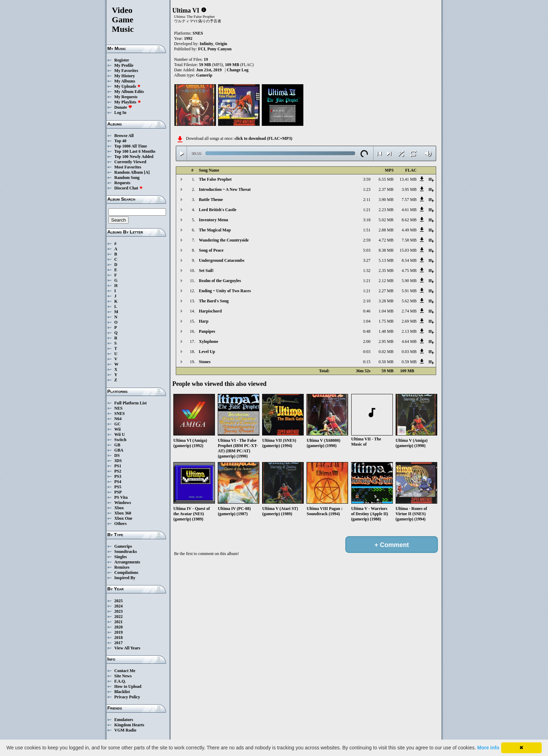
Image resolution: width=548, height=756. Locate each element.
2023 (118, 611)
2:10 (367, 301)
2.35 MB (386, 271)
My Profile (124, 65)
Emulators (124, 720)
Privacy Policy (127, 697)
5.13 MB (386, 260)
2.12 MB (386, 281)
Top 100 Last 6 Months (135, 151)
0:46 (367, 311)
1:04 (367, 321)
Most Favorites (128, 167)
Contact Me (125, 671)
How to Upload (128, 686)
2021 (118, 622)
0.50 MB (386, 362)
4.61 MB (409, 210)
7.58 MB (409, 240)
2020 (118, 627)
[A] (147, 172)
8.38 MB (386, 250)
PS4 (118, 482)
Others (120, 524)
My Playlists (128, 102)
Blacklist (122, 692)
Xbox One (123, 518)
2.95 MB (386, 341)
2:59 (367, 240)
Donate (123, 107)
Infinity (206, 44)
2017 (118, 643)
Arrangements (127, 562)
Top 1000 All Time (131, 146)
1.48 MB (386, 331)
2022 (118, 617)
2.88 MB (386, 230)
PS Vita (121, 497)
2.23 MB (386, 210)
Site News (123, 676)
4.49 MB (409, 230)
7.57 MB (409, 200)
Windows (123, 503)
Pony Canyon (219, 49)
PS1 (118, 466)
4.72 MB (386, 240)
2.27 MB (386, 291)
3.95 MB (409, 189)
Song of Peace (211, 250)
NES (118, 408)
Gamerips (123, 546)
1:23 (367, 189)
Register (122, 60)
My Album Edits (129, 92)
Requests (122, 183)
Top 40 (120, 141)
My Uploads (128, 86)
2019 (118, 632)
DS (117, 455)
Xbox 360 (123, 513)
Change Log (238, 70)
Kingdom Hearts (129, 725)
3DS (118, 461)
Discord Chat (129, 188)
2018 (118, 638)
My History (125, 76)
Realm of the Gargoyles (220, 281)
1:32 (367, 271)
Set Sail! (206, 271)
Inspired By (125, 578)
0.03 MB (409, 352)
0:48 (367, 331)
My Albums (125, 81)
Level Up (207, 352)
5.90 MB (409, 281)
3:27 (367, 260)
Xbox (119, 508)
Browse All (124, 136)
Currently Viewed (130, 162)
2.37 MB (386, 189)
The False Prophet (215, 179)
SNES (120, 413)
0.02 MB (386, 352)
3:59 (367, 179)
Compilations (126, 573)
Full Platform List (131, 403)
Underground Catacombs (222, 260)
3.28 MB (386, 301)
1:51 (367, 230)
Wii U (120, 434)
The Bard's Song (214, 301)
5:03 (367, 250)
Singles (121, 557)
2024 (118, 606)
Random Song (127, 178)
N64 (118, 419)
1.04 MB (386, 311)
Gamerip (204, 75)
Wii (117, 429)
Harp (204, 321)
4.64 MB (409, 341)
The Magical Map (215, 230)
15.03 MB (408, 250)
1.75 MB (386, 321)
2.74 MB (409, 311)
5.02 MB (386, 220)
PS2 (118, 471)
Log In (120, 113)
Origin (221, 44)
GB (117, 445)
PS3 (118, 476)
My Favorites (126, 71)
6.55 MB (386, 179)
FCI (202, 49)
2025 (118, 601)
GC (117, 424)
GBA (119, 450)
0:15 (367, 362)
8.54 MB (409, 260)
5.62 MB (409, 301)
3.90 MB (386, 200)
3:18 (367, 220)
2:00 (367, 341)
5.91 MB (409, 291)
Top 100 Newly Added (134, 157)
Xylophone (208, 341)
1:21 (367, 210)
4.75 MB (409, 271)
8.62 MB (409, 220)
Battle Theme (211, 200)
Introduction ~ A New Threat (225, 189)
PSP (118, 492)
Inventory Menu (214, 220)
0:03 (367, 352)
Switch (120, 440)
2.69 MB (409, 321)
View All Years (127, 648)
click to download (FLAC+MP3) (263, 138)
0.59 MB (409, 362)
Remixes (122, 567)
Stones (205, 362)
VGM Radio (125, 730)
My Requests (126, 97)
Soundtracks (126, 552)
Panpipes (207, 331)
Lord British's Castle (218, 210)
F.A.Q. (120, 681)
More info (488, 748)
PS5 (118, 487)
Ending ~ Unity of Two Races (225, 291)
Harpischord (210, 311)
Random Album (129, 172)
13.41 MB (408, 179)
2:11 (367, 200)
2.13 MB (409, 331)
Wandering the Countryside (224, 240)
